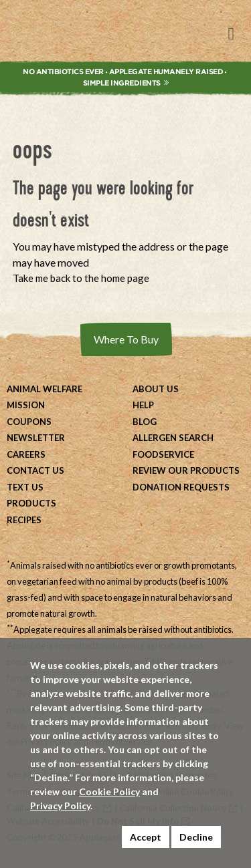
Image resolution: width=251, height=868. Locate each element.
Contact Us (35, 470)
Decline (196, 837)
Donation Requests (181, 487)
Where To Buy (126, 339)
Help (143, 405)
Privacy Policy (60, 806)
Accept (146, 837)
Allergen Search (173, 438)
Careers (26, 454)
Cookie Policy (109, 791)
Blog (145, 422)
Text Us (25, 487)
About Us (156, 389)
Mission (26, 405)
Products (31, 503)
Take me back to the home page (81, 278)
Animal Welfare (45, 389)
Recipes (24, 520)
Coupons (29, 422)
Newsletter (36, 438)
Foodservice (163, 454)
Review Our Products (186, 470)
